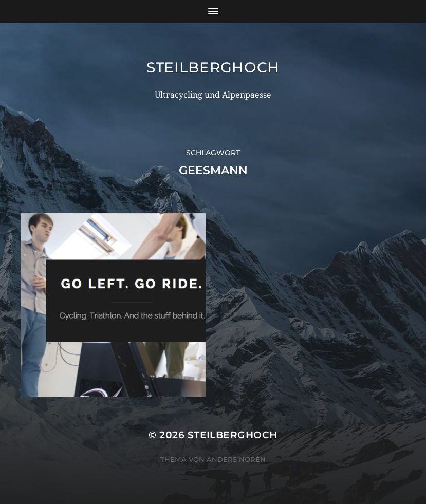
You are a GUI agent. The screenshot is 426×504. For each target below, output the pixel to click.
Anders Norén (236, 459)
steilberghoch (213, 67)
